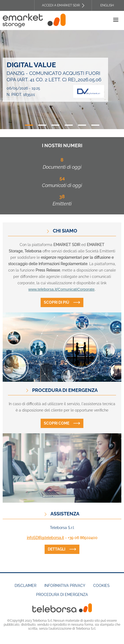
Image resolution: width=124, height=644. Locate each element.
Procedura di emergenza (62, 595)
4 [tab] (69, 125)
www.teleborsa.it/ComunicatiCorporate (61, 289)
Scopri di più (57, 302)
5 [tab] (82, 125)
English (107, 5)
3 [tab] (55, 125)
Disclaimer (25, 586)
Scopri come (57, 423)
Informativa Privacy (65, 586)
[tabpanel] (62, 80)
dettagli (57, 549)
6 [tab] (95, 125)
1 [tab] (29, 125)
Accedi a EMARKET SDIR (61, 5)
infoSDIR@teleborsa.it (45, 538)
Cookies (101, 586)
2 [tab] (42, 125)
